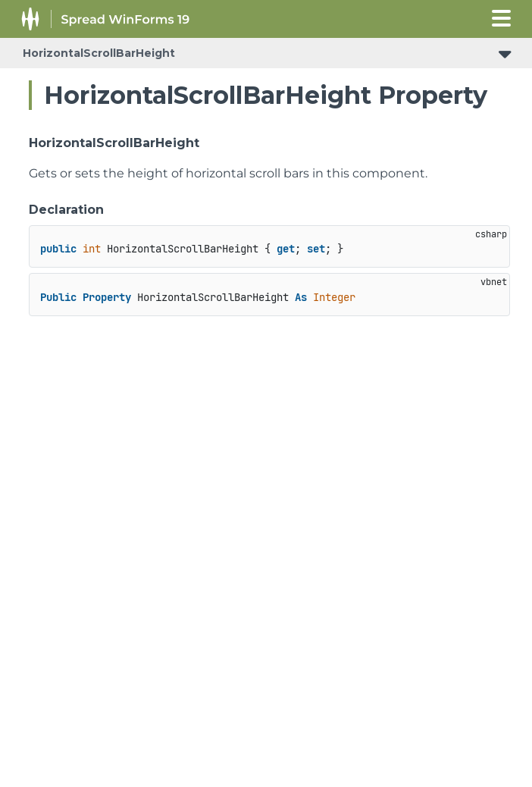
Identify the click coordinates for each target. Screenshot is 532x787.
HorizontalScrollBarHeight (99, 53)
